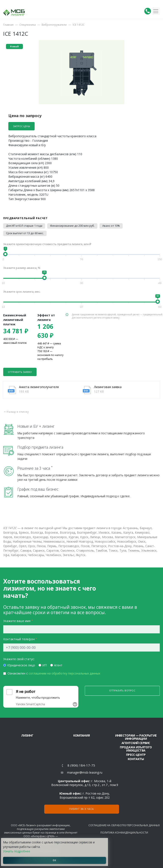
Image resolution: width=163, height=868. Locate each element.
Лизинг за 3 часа (81, 809)
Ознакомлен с (54, 673)
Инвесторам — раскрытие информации (136, 737)
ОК (54, 860)
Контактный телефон (19, 639)
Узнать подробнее (17, 851)
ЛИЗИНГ (27, 735)
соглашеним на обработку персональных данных (64, 673)
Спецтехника (28, 25)
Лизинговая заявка (108, 387)
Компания (81, 735)
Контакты (136, 759)
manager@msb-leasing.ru (85, 772)
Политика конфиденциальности (124, 833)
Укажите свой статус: (19, 659)
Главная (8, 25)
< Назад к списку (16, 412)
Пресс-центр (136, 755)
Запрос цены (21, 126)
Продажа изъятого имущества (136, 749)
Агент (58, 665)
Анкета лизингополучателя (39, 387)
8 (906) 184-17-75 (81, 765)
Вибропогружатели (54, 25)
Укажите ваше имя (17, 621)
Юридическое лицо (21, 665)
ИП (45, 665)
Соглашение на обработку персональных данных (124, 825)
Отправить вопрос (122, 691)
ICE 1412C (79, 25)
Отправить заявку (20, 372)
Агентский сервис (136, 743)
